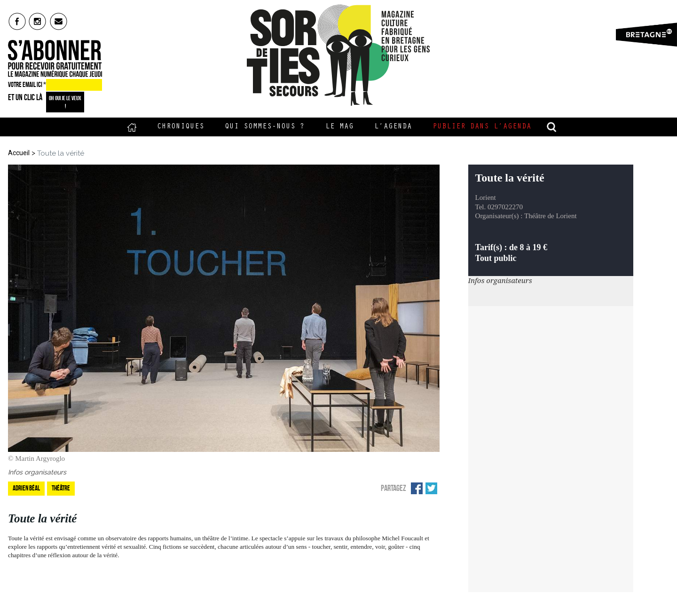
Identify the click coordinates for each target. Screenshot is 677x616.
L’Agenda (393, 127)
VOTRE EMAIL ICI (27, 85)
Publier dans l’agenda (482, 127)
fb (17, 21)
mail (59, 21)
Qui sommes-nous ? (265, 127)
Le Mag (339, 127)
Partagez (394, 488)
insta (38, 21)
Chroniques (181, 127)
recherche (552, 127)
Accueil (132, 127)
